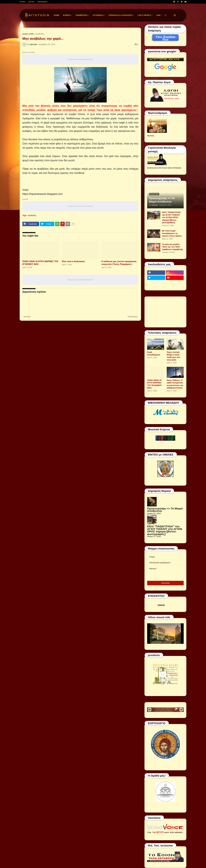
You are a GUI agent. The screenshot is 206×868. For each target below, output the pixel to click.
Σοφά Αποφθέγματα (154, 353)
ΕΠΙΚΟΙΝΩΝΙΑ (42, 2)
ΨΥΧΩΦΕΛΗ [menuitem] (98, 15)
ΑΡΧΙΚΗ (22, 2)
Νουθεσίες (40, 34)
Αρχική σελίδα (28, 34)
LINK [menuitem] (158, 15)
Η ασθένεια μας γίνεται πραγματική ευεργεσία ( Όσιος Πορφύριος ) (119, 263)
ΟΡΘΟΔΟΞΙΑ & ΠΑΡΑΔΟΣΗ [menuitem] (121, 15)
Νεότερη (27, 317)
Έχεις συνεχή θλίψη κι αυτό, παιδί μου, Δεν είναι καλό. (173, 356)
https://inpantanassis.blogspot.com (43, 194)
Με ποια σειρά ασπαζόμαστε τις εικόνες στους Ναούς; (172, 233)
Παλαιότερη (132, 317)
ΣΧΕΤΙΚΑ (31, 2)
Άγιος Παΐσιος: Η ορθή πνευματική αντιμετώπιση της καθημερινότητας (175, 384)
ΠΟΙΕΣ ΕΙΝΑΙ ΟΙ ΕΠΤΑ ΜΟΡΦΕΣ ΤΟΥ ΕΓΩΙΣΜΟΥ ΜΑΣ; (40, 263)
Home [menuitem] (56, 15)
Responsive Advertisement (80, 59)
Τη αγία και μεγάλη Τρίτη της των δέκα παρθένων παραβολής (172, 247)
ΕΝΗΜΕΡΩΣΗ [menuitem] (82, 15)
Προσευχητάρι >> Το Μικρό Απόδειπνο (162, 200)
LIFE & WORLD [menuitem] (144, 15)
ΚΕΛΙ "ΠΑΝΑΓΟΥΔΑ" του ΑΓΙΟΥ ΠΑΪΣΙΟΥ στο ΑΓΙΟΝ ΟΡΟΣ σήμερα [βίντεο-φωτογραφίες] (172, 217)
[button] (166, 15)
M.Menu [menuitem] (67, 15)
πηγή (25, 190)
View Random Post (165, 37)
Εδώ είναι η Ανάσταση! (73, 261)
